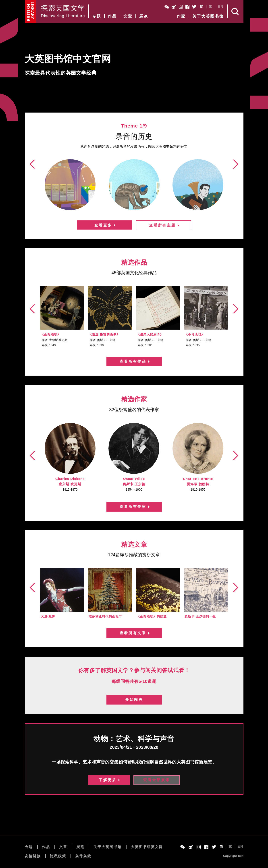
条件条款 (83, 856)
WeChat (167, 7)
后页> (235, 183)
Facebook (187, 7)
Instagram (181, 7)
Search (236, 11)
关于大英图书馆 (208, 16)
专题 (97, 16)
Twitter (194, 7)
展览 (143, 16)
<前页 (33, 183)
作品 (112, 16)
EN (220, 7)
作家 (181, 16)
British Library (31, 11)
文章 (128, 16)
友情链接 (33, 856)
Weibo (174, 7)
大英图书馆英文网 (147, 847)
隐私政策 (58, 856)
